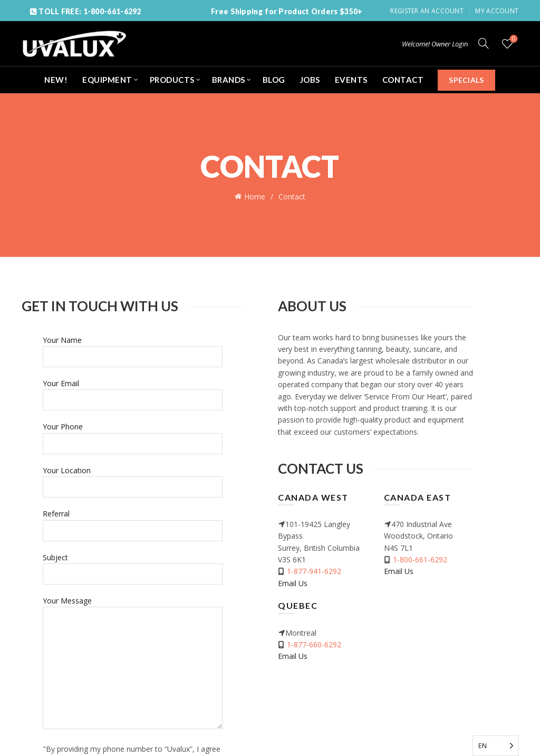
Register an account (427, 11)
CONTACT (403, 80)
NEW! (56, 80)
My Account (497, 11)
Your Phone (133, 434)
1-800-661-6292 (420, 558)
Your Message (133, 662)
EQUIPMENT (107, 80)
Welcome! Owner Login (435, 44)
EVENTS (351, 80)
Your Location (133, 477)
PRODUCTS (172, 80)
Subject (133, 564)
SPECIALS (466, 80)
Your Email (133, 391)
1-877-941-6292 (314, 570)
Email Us (293, 582)
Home (255, 196)
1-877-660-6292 (314, 643)
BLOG (274, 80)
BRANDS (229, 80)
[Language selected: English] (496, 746)
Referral (133, 521)
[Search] (484, 43)
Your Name (133, 347)
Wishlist (513, 39)
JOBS (310, 80)
